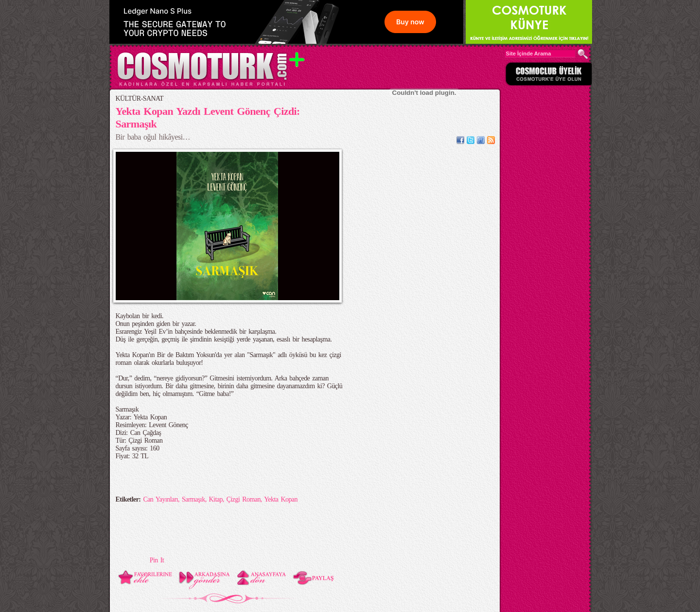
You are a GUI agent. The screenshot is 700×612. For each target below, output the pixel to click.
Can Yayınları (160, 499)
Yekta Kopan (281, 499)
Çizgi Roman (244, 499)
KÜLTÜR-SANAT (140, 99)
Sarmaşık (193, 499)
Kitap (216, 499)
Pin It (157, 560)
